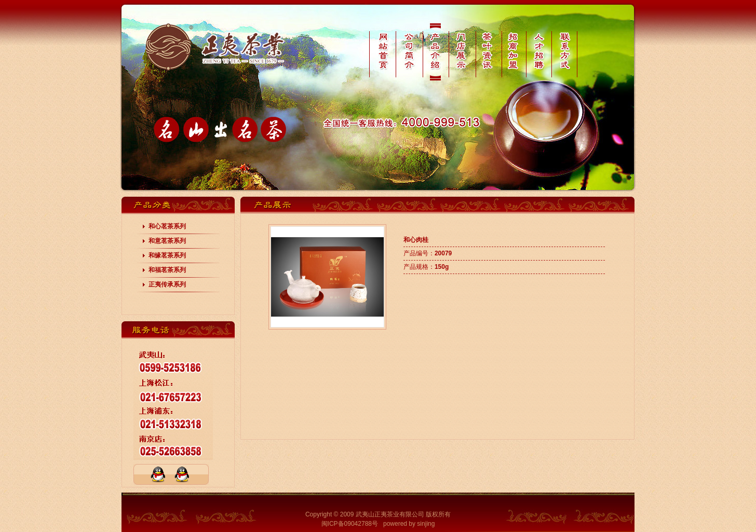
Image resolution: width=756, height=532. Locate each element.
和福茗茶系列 (167, 270)
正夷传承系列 (167, 284)
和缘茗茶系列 (167, 255)
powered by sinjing (409, 524)
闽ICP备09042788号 (350, 524)
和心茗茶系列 (167, 226)
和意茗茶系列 (167, 241)
